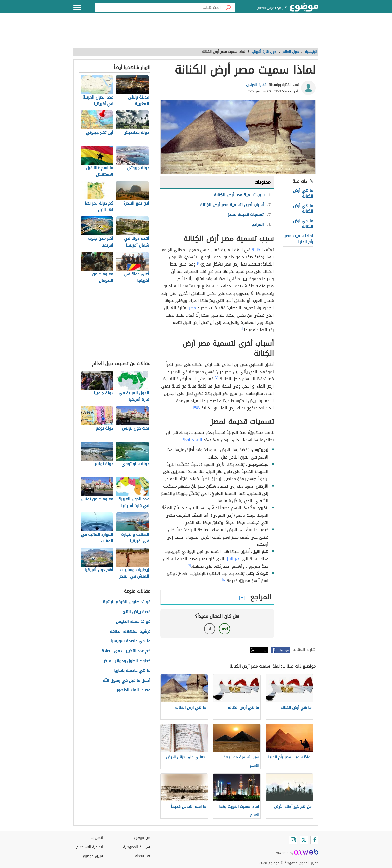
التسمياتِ (194, 440)
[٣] (217, 378)
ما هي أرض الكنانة (303, 193)
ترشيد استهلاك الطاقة (130, 632)
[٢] (241, 329)
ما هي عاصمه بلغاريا (132, 671)
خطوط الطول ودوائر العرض (126, 661)
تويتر (264, 650)
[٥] (195, 407)
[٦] (183, 439)
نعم (225, 629)
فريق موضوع (93, 856)
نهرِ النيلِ (233, 559)
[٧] (189, 565)
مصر (192, 308)
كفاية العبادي (256, 85)
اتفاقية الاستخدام (89, 847)
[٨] (224, 580)
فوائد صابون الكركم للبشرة (127, 602)
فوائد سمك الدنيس (133, 622)
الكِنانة (257, 250)
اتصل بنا (97, 838)
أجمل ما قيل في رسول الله (127, 681)
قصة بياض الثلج (137, 612)
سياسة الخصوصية (136, 847)
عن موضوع (142, 838)
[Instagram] (293, 840)
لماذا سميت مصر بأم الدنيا (299, 239)
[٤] (199, 407)
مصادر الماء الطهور (133, 690)
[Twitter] (304, 840)
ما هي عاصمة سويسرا (130, 641)
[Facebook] (314, 840)
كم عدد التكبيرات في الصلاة (126, 651)
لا (210, 629)
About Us (142, 856)
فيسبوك (284, 650)
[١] (198, 263)
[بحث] (228, 8)
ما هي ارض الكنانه (303, 224)
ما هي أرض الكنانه (303, 209)
